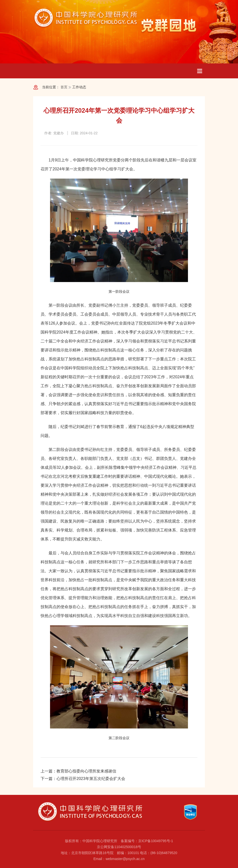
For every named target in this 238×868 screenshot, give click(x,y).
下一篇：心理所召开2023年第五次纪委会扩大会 (83, 779)
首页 (64, 87)
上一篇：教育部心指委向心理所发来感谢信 (78, 771)
